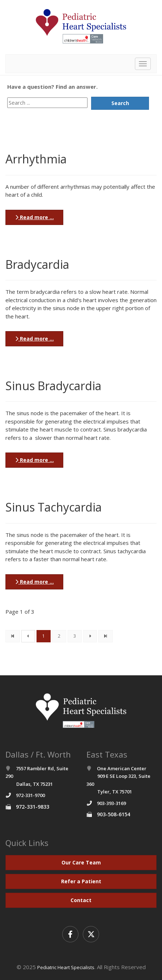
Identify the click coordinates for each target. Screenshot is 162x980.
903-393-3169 (111, 803)
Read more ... (35, 217)
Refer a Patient (81, 881)
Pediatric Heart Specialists (66, 967)
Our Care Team (81, 862)
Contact (81, 900)
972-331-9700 (30, 795)
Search (120, 103)
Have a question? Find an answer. (52, 87)
